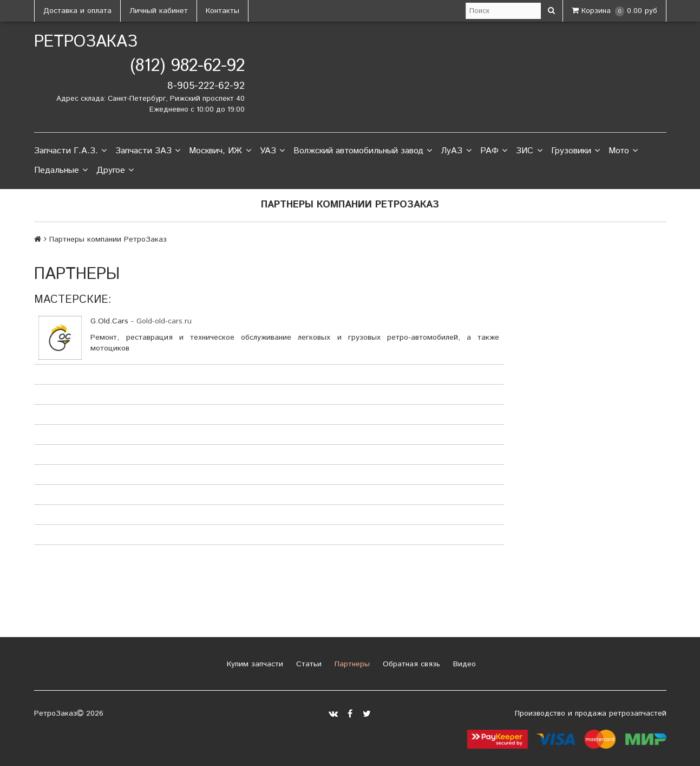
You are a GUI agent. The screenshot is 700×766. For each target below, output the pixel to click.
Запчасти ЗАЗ (148, 151)
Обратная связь (410, 664)
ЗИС (529, 151)
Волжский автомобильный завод (363, 151)
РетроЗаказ (86, 42)
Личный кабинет (159, 11)
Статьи (308, 664)
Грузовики (575, 151)
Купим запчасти (254, 664)
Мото (623, 151)
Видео (463, 664)
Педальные (61, 171)
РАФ (494, 151)
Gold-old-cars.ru (164, 321)
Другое (115, 171)
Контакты (223, 11)
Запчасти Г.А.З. (70, 151)
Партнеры (351, 664)
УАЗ (272, 151)
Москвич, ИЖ (220, 151)
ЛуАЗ (456, 151)
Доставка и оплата (77, 11)
